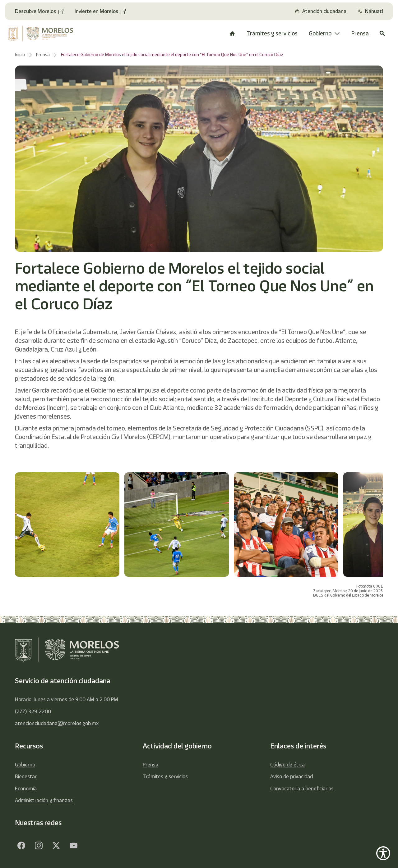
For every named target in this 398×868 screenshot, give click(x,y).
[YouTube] (73, 846)
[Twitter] (56, 846)
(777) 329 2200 (33, 711)
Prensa (150, 765)
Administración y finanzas (44, 800)
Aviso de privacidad (292, 776)
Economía (26, 788)
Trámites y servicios (165, 776)
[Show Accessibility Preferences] (383, 853)
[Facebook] (21, 846)
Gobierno (25, 765)
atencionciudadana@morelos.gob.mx (57, 723)
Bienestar (26, 776)
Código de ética (287, 765)
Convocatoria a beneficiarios (302, 788)
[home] (43, 34)
